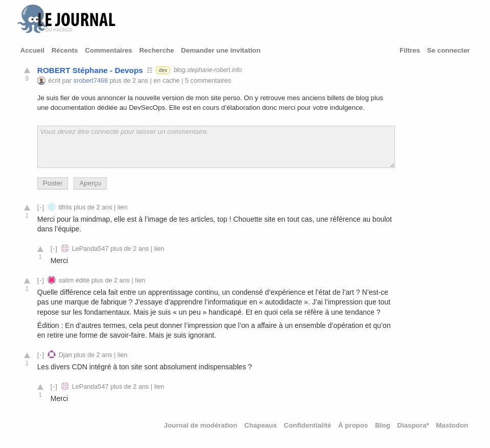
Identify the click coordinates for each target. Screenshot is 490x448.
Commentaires (109, 50)
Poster (53, 183)
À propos (353, 425)
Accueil (32, 50)
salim (66, 280)
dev (163, 70)
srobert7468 (91, 81)
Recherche (156, 50)
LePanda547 (90, 249)
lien (123, 207)
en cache (166, 81)
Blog (383, 425)
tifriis (65, 207)
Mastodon (452, 425)
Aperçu (90, 183)
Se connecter (449, 50)
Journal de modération (201, 425)
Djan (65, 355)
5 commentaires (208, 81)
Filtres (410, 50)
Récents (65, 50)
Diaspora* (413, 425)
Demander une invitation (221, 50)
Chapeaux (261, 425)
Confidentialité (308, 425)
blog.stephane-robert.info (208, 70)
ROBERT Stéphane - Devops (90, 70)
